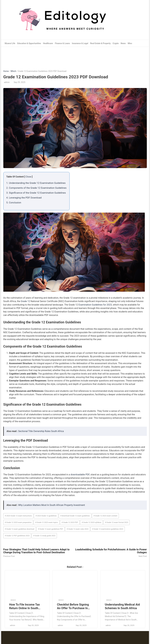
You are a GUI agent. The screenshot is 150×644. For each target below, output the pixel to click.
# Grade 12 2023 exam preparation (18, 522)
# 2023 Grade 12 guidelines (46, 516)
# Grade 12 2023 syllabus (91, 522)
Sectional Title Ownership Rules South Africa (41, 431)
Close (28, 177)
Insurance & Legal (80, 43)
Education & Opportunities (29, 43)
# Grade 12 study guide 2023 (44, 536)
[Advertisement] (75, 56)
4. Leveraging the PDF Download (24, 198)
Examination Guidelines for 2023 (95, 305)
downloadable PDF (80, 475)
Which (13, 71)
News (123, 43)
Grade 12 (25, 301)
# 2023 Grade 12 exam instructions (18, 516)
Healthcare (48, 43)
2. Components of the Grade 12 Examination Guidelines (36, 188)
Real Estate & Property (100, 43)
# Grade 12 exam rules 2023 (78, 529)
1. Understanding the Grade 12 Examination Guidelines (36, 183)
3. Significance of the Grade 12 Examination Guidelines (36, 193)
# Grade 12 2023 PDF (70, 522)
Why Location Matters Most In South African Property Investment (52, 505)
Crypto (116, 43)
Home (6, 71)
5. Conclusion (14, 203)
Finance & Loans (63, 43)
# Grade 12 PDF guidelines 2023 (17, 536)
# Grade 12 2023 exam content (105, 516)
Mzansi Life (10, 43)
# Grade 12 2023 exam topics (47, 522)
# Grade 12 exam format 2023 (117, 522)
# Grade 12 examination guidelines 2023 (108, 529)
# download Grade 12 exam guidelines (75, 516)
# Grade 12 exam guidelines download (20, 529)
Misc (130, 43)
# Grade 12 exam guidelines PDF (50, 529)
